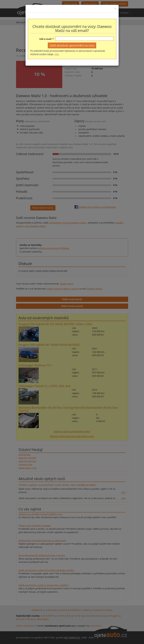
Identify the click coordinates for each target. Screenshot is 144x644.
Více (57, 54)
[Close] (115, 8)
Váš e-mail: (46, 39)
